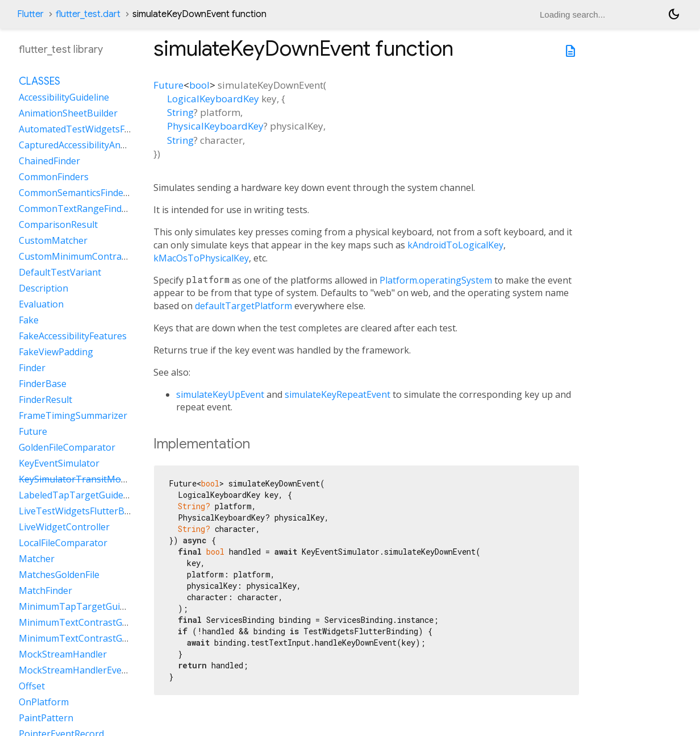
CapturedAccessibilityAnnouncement (97, 145)
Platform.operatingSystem (436, 280)
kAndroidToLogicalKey (455, 245)
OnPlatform (44, 702)
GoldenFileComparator (67, 447)
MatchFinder (45, 591)
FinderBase (43, 384)
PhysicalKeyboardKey (215, 126)
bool (199, 85)
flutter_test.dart (88, 14)
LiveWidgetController (64, 527)
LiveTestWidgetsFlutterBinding (85, 511)
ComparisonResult (58, 224)
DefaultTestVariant (60, 272)
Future (168, 85)
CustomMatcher (53, 240)
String (180, 112)
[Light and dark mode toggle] (674, 14)
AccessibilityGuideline (64, 97)
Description (43, 288)
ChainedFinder (49, 161)
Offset (32, 686)
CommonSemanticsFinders (75, 193)
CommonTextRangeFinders (77, 209)
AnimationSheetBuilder (68, 113)
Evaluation (41, 304)
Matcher (37, 559)
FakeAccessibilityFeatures (73, 336)
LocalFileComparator (63, 543)
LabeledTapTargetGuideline (79, 495)
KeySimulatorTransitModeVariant (91, 479)
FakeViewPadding (56, 352)
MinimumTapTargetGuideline (82, 606)
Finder (32, 368)
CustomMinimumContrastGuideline (94, 256)
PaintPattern (46, 718)
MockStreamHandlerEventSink (84, 670)
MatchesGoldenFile (59, 575)
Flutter (30, 14)
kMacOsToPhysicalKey (201, 258)
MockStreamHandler (63, 654)
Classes (39, 81)
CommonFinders (54, 177)
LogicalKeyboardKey (213, 99)
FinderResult (45, 400)
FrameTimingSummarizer (73, 415)
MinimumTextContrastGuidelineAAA (96, 638)
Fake (29, 320)
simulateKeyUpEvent (220, 394)
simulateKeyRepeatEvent (338, 394)
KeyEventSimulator (59, 463)
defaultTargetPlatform (243, 306)
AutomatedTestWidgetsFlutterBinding (100, 129)
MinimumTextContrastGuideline (87, 622)
